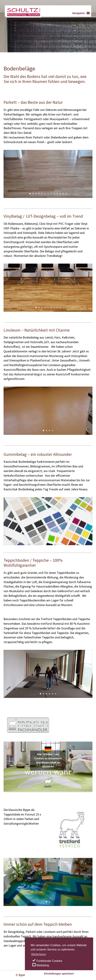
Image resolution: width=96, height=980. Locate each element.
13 (66, 194)
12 (63, 194)
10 (57, 194)
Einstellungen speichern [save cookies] (59, 974)
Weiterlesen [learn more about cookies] (39, 954)
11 (60, 194)
